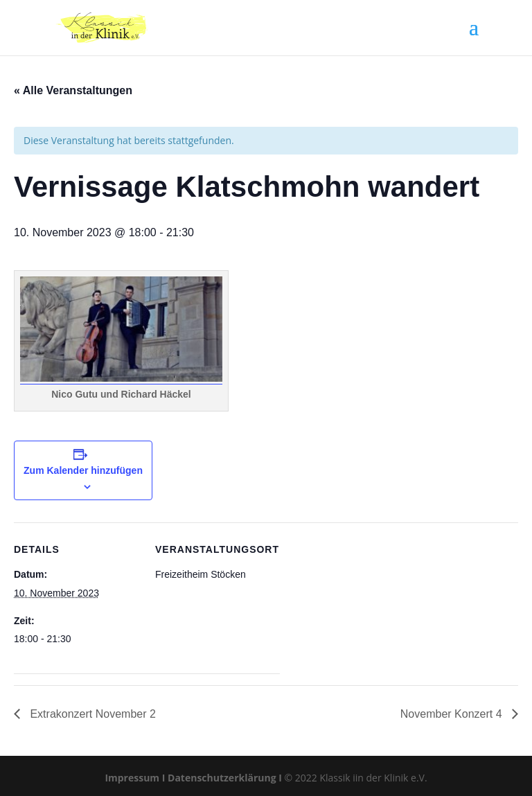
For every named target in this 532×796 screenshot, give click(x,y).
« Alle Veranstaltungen (73, 90)
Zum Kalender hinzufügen (83, 470)
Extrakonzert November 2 (91, 714)
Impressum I (135, 778)
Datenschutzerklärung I (225, 778)
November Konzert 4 (453, 714)
